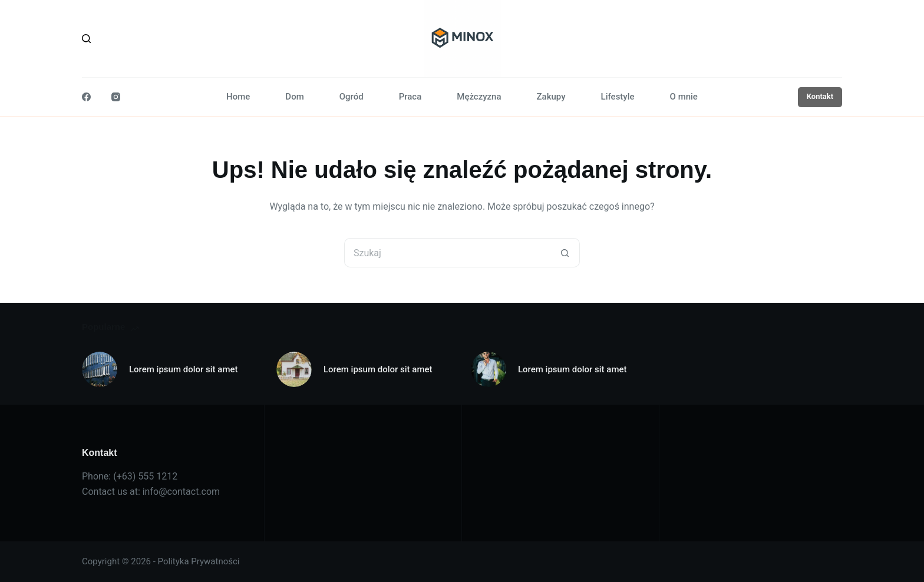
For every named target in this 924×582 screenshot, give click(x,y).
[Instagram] (116, 97)
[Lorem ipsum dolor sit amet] (100, 369)
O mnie (684, 97)
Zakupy (551, 97)
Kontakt (820, 96)
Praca (410, 97)
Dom (294, 97)
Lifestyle (618, 97)
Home (238, 97)
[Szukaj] (86, 39)
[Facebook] (86, 97)
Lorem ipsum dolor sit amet (184, 369)
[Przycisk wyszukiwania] (565, 253)
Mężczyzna (479, 97)
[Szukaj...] (447, 253)
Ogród (352, 97)
